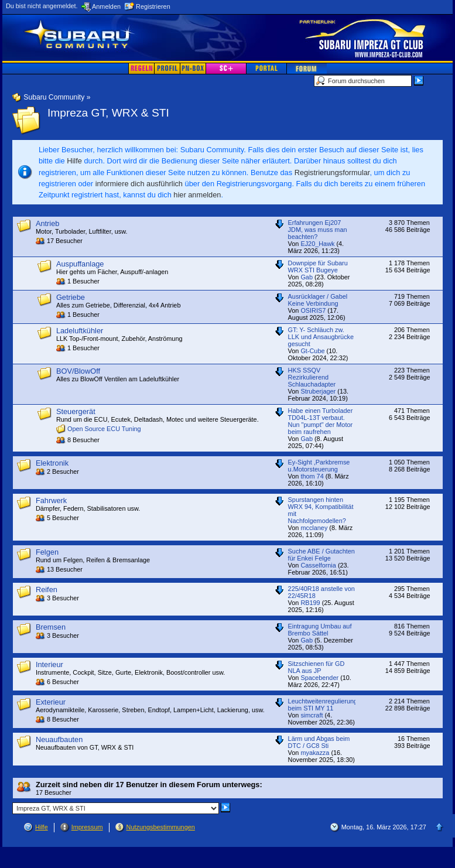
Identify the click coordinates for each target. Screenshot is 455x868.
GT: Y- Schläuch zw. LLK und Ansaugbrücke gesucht (321, 337)
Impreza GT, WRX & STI (108, 113)
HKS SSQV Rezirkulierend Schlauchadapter (312, 377)
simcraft (312, 715)
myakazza (315, 753)
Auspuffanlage (80, 264)
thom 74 (312, 476)
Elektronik (52, 463)
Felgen (47, 552)
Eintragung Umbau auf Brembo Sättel (320, 630)
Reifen (47, 590)
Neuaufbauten (59, 739)
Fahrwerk (51, 500)
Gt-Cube (312, 351)
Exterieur (51, 702)
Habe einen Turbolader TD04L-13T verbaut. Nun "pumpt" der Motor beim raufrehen (321, 421)
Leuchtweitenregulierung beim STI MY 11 (323, 705)
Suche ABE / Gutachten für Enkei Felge (321, 555)
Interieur (49, 664)
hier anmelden (197, 195)
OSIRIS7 (313, 310)
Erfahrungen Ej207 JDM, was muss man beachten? (318, 230)
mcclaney (314, 528)
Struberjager (318, 391)
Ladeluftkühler (80, 331)
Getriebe (71, 297)
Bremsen (51, 627)
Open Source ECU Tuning (104, 429)
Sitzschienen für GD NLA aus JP (317, 667)
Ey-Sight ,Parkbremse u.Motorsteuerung (319, 466)
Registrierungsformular (332, 172)
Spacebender (319, 678)
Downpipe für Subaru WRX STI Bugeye (318, 266)
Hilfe (74, 161)
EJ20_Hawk (317, 244)
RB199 (310, 603)
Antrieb (48, 223)
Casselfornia (318, 565)
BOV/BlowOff (78, 371)
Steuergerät (76, 411)
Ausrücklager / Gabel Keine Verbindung (318, 300)
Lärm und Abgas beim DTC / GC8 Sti (319, 742)
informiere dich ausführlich (139, 184)
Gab (307, 277)
